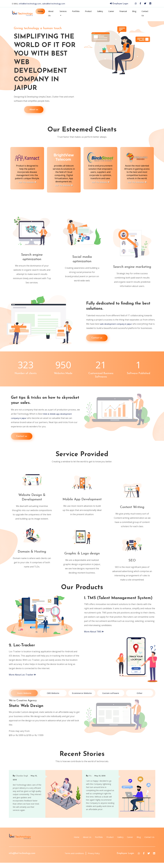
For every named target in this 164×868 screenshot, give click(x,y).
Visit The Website (27, 182)
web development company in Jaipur (118, 322)
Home (40, 11)
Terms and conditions (72, 859)
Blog (134, 11)
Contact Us (145, 13)
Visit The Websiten (137, 182)
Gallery (100, 11)
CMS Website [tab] (53, 698)
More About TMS (94, 637)
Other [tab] (139, 698)
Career (111, 11)
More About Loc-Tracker (22, 680)
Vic (90, 781)
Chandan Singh (22, 781)
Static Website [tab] (24, 698)
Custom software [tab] (111, 698)
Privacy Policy (94, 859)
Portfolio (76, 11)
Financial (123, 11)
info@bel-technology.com (22, 859)
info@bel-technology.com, (31, 4)
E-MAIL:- (38, 4)
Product (88, 11)
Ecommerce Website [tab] (82, 698)
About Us (51, 13)
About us (23, 110)
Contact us (97, 340)
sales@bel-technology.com (54, 4)
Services (63, 11)
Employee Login (119, 4)
